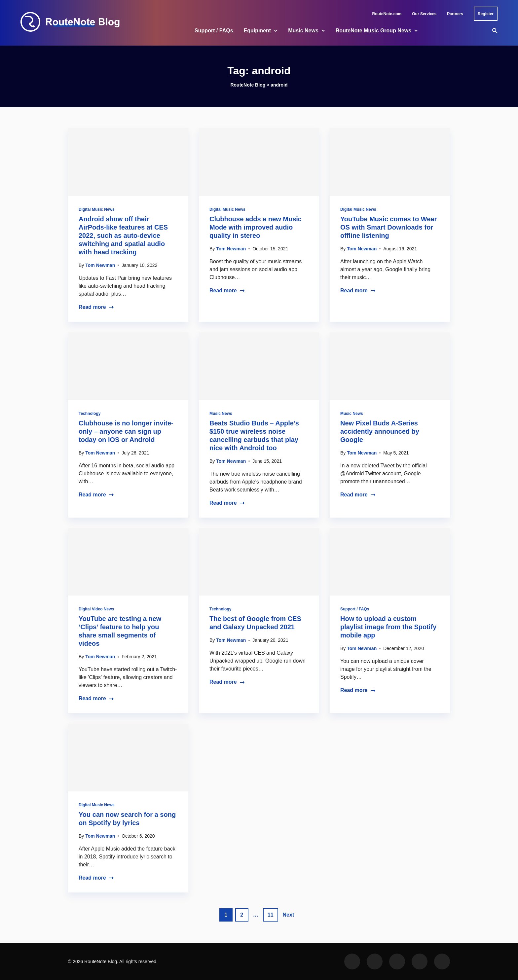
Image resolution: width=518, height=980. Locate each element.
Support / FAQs (214, 31)
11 (271, 915)
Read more (96, 307)
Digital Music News (97, 209)
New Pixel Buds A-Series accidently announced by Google (380, 431)
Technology (90, 414)
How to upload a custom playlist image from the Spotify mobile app (388, 627)
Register (486, 14)
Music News (303, 31)
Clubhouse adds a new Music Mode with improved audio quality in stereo (256, 227)
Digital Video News (96, 609)
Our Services (424, 14)
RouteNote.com (387, 14)
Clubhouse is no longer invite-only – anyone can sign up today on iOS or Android (126, 431)
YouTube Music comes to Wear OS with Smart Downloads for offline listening (388, 227)
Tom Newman (100, 265)
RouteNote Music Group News (373, 31)
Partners (455, 14)
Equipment (258, 31)
